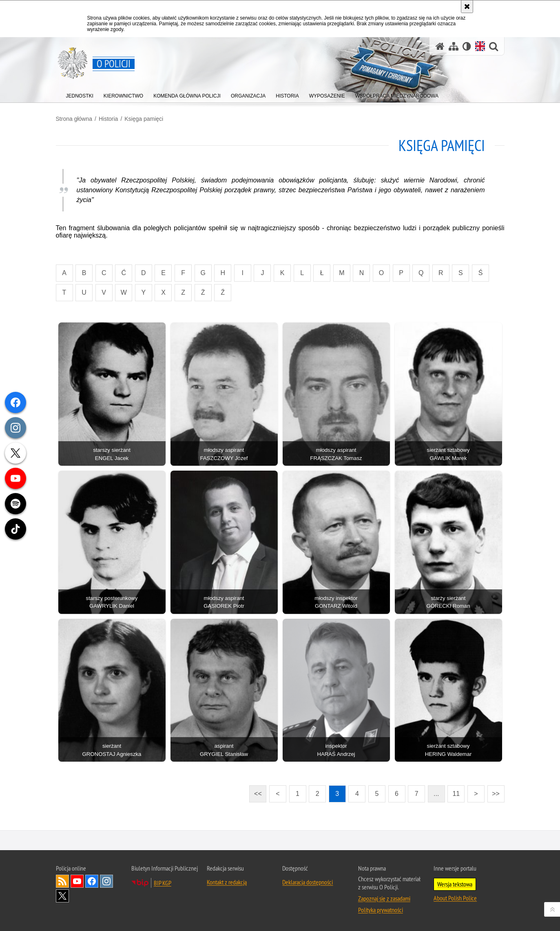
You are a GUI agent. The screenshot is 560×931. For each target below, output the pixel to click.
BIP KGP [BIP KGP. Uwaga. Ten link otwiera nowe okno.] (163, 883)
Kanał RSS (62, 881)
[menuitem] (80, 94)
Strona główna (74, 119)
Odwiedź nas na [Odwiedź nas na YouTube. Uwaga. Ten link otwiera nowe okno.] (77, 881)
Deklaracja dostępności (308, 882)
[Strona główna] (440, 46)
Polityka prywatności (381, 910)
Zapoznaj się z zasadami (384, 898)
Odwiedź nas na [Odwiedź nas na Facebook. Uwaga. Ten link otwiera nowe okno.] (92, 881)
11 (456, 794)
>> (494, 791)
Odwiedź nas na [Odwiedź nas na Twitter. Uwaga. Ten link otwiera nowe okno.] (62, 896)
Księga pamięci (144, 119)
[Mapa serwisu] (454, 46)
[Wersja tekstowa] (467, 46)
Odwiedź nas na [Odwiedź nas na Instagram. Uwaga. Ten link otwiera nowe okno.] (106, 881)
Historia (108, 119)
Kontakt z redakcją (227, 882)
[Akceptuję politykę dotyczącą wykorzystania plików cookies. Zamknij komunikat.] (467, 7)
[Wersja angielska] (480, 46)
